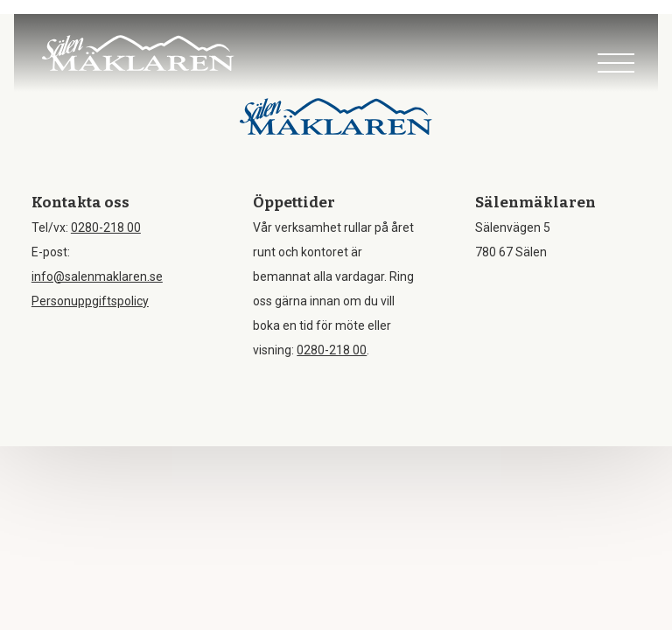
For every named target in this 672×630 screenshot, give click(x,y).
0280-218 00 (106, 227)
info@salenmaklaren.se (97, 276)
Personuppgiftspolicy (90, 301)
